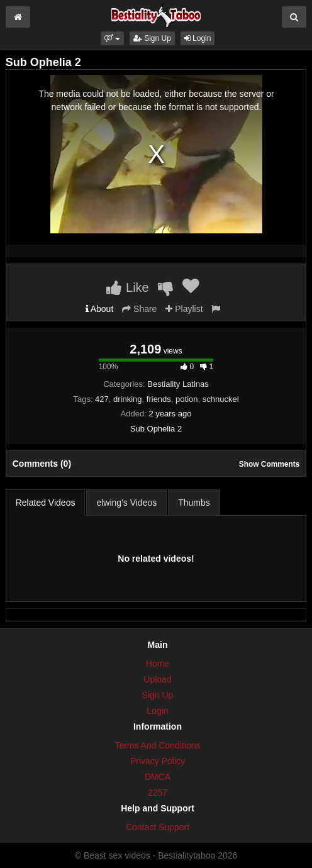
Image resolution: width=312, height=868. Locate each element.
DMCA (158, 777)
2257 (158, 793)
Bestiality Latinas (178, 384)
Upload (157, 679)
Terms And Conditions (157, 745)
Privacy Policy (158, 761)
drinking (128, 399)
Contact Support (158, 827)
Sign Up (152, 38)
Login (198, 38)
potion (187, 399)
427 (102, 399)
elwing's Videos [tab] (126, 503)
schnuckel (221, 399)
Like (127, 287)
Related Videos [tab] (46, 503)
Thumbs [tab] (194, 503)
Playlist (184, 309)
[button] (112, 38)
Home (158, 664)
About (100, 309)
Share (139, 309)
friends (159, 399)
